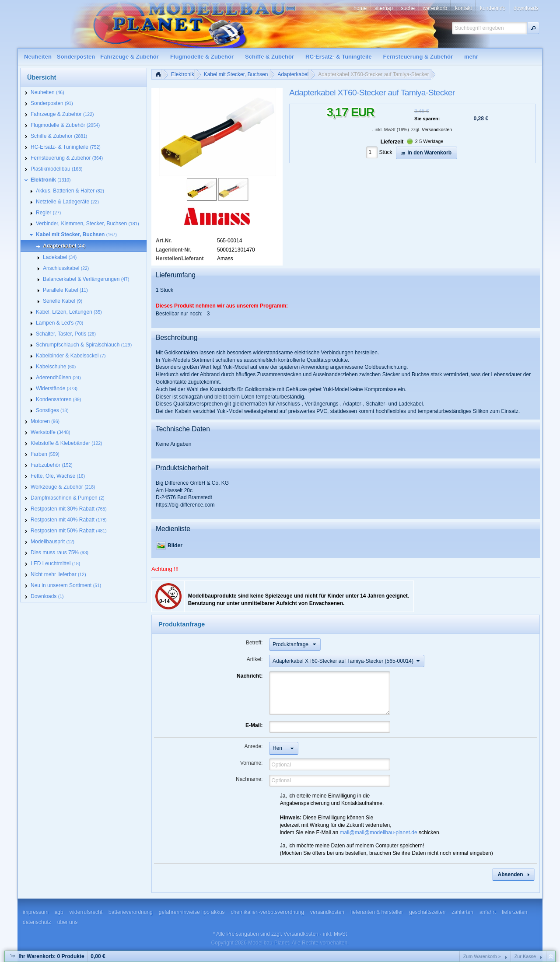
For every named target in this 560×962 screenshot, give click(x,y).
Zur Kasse (525, 956)
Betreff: (254, 643)
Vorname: (251, 763)
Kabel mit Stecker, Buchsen (236, 74)
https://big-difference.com (185, 505)
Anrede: (253, 746)
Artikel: (255, 659)
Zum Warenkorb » (482, 956)
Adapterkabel (293, 74)
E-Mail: (254, 725)
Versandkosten (437, 130)
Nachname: (249, 779)
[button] (533, 28)
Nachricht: (250, 676)
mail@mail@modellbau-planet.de (379, 833)
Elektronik (183, 74)
